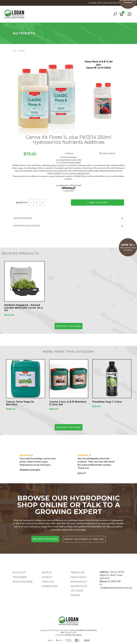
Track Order (20, 577)
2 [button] (66, 419)
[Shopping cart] (122, 14)
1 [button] (62, 419)
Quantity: (22, 202)
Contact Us (48, 581)
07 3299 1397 (114, 581)
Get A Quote (77, 591)
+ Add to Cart (98, 202)
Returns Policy (79, 581)
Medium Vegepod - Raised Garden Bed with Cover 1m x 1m (24, 308)
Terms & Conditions (78, 630)
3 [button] (71, 419)
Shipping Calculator (26, 226)
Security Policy (79, 586)
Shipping (75, 595)
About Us (47, 572)
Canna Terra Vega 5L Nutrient (20, 403)
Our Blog (47, 577)
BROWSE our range (69, 326)
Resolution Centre (23, 581)
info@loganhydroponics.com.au (116, 588)
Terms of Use (78, 572)
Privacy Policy (79, 577)
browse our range (45, 539)
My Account (19, 572)
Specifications (23, 218)
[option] (68, 95)
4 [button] (75, 419)
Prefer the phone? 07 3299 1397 (84, 539)
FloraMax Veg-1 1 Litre (107, 402)
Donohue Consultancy (73, 635)
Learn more (68, 191)
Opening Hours (50, 586)
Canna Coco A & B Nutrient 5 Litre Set (68, 403)
